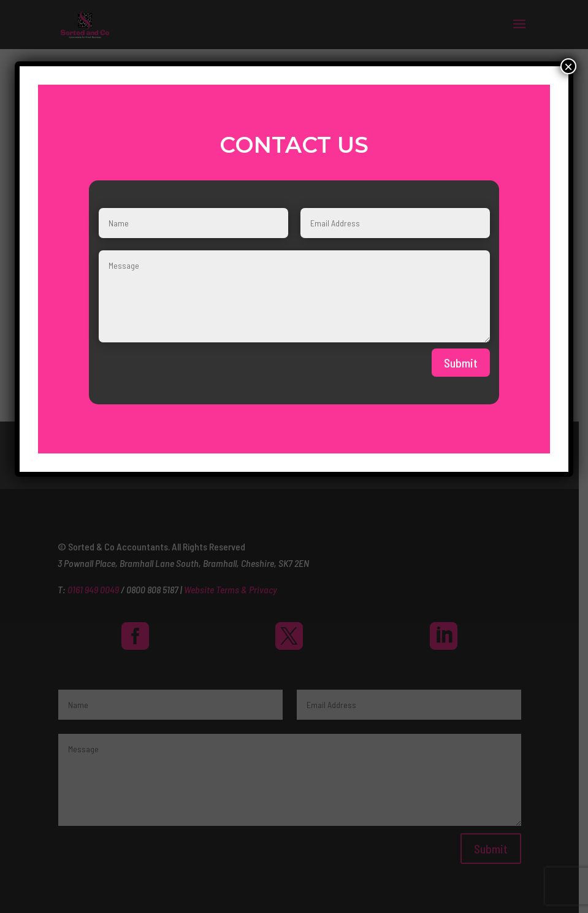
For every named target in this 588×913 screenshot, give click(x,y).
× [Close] (568, 66)
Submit (461, 363)
